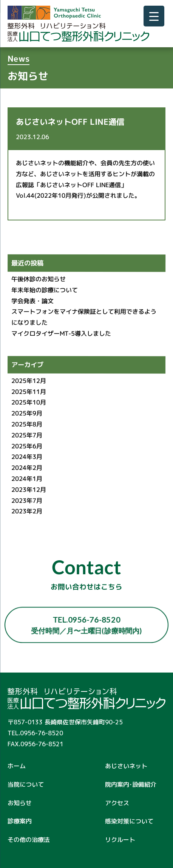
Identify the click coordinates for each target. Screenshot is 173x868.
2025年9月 (27, 413)
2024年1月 (27, 479)
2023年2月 (27, 511)
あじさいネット (126, 766)
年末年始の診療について (45, 290)
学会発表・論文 (32, 301)
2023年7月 (27, 501)
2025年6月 (27, 446)
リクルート (120, 840)
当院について (26, 784)
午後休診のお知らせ (39, 279)
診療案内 (20, 821)
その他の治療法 (29, 840)
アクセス (117, 803)
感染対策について (132, 821)
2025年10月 (29, 403)
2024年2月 (27, 468)
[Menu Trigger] (154, 16)
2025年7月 (27, 435)
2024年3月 (27, 457)
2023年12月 (29, 490)
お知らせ (20, 803)
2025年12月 (29, 381)
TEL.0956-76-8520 (86, 625)
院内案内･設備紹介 (131, 784)
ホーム (17, 766)
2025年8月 (27, 424)
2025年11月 (29, 392)
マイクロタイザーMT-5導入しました (61, 333)
